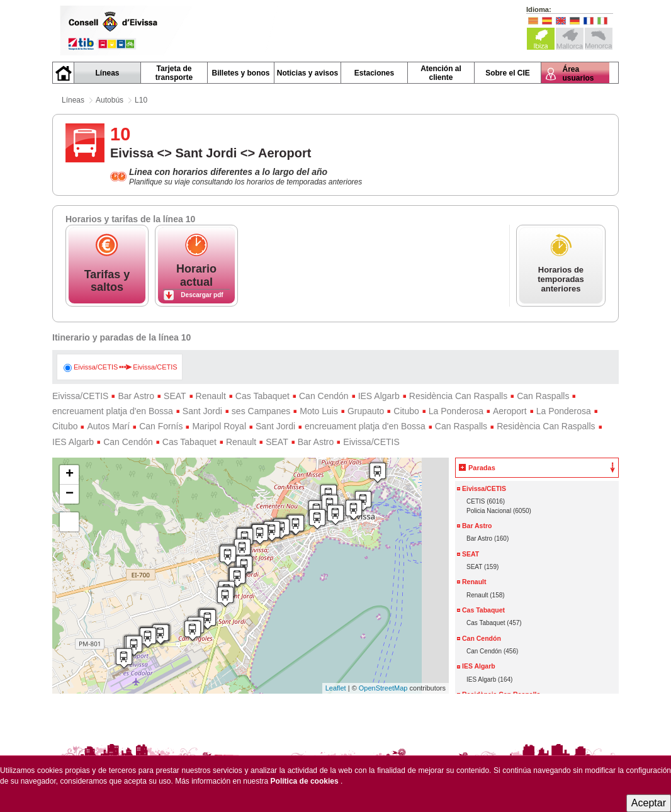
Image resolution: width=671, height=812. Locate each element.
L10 (141, 100)
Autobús (110, 100)
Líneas (73, 100)
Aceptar (649, 803)
